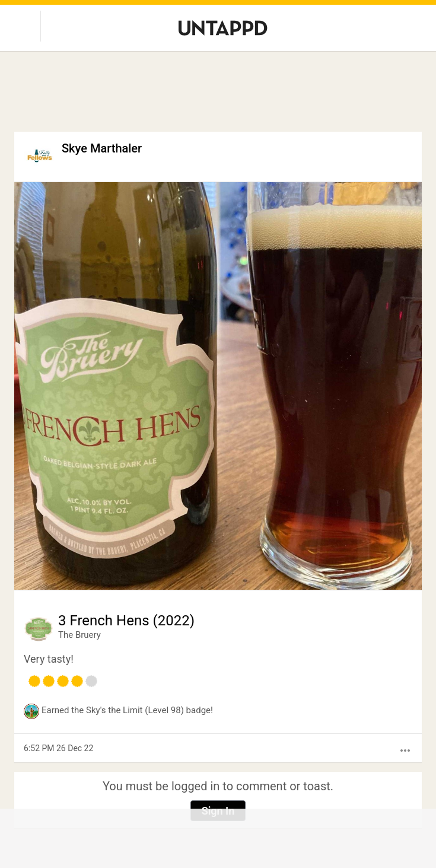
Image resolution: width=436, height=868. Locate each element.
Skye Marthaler (102, 148)
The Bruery (79, 635)
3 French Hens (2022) (126, 621)
